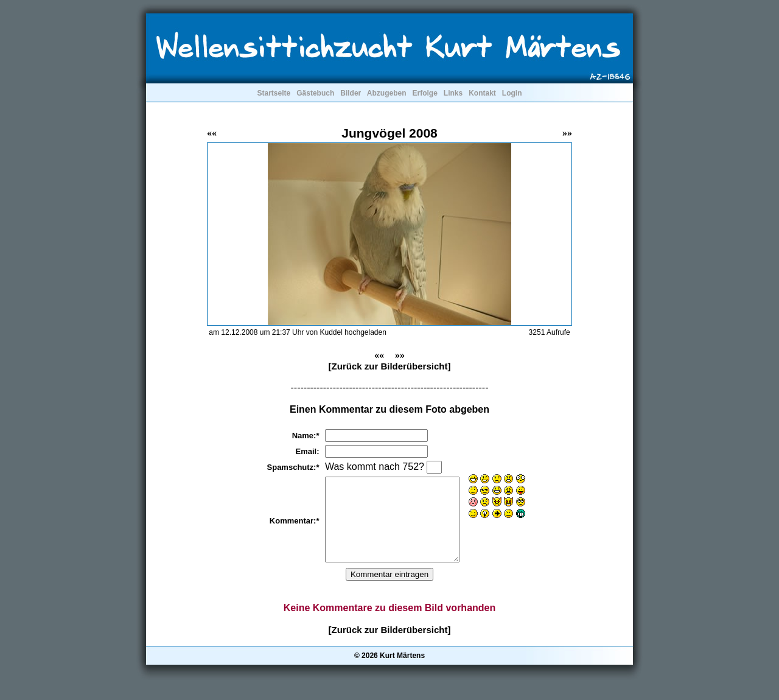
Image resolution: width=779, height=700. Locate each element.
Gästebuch (315, 93)
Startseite (274, 93)
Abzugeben (387, 93)
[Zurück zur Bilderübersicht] (390, 366)
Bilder (351, 93)
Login (512, 93)
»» (567, 133)
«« (212, 133)
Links (453, 93)
